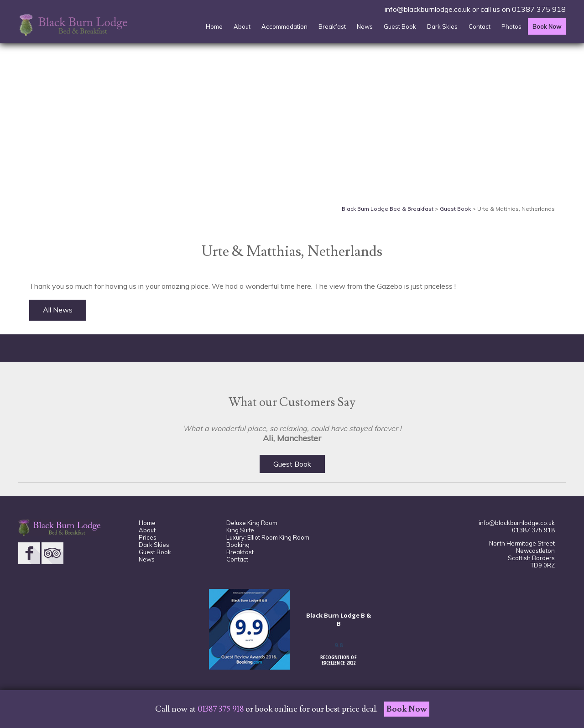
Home (214, 26)
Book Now (547, 26)
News (365, 26)
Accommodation (284, 26)
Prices (148, 537)
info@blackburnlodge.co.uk (428, 9)
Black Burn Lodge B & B (339, 619)
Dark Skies (442, 26)
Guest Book (400, 26)
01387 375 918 (539, 9)
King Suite (240, 530)
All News (58, 310)
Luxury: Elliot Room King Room (268, 537)
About (242, 26)
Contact (480, 26)
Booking (238, 545)
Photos (511, 26)
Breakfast (332, 26)
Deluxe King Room (252, 523)
